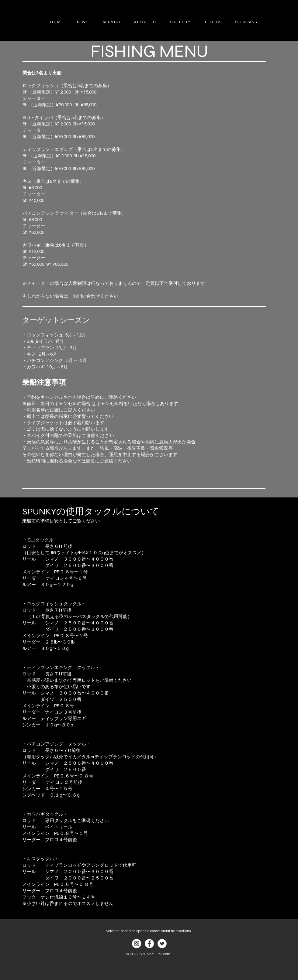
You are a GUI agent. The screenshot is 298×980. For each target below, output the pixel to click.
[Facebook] (149, 944)
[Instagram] (137, 944)
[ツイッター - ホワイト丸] (162, 944)
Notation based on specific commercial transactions (148, 931)
